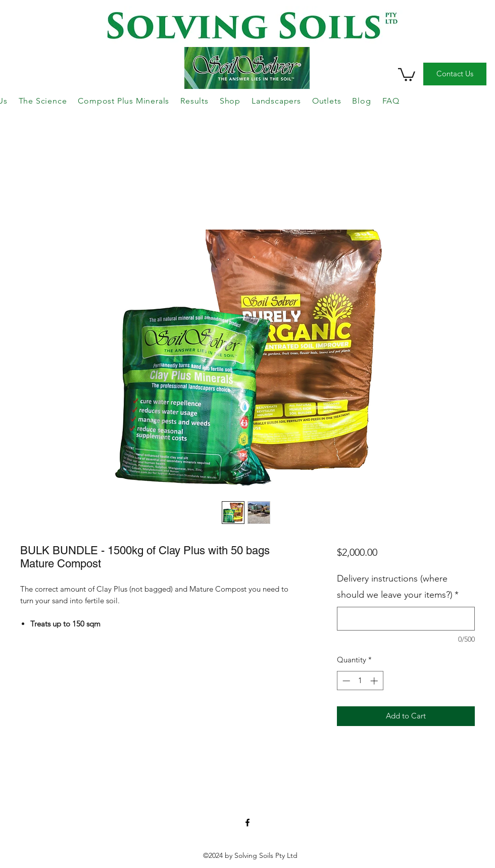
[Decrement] (345, 681)
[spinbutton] (360, 681)
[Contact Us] (455, 74)
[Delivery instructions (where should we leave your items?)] (406, 619)
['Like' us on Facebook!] (247, 823)
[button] (407, 74)
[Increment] (375, 681)
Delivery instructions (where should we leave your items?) (398, 587)
